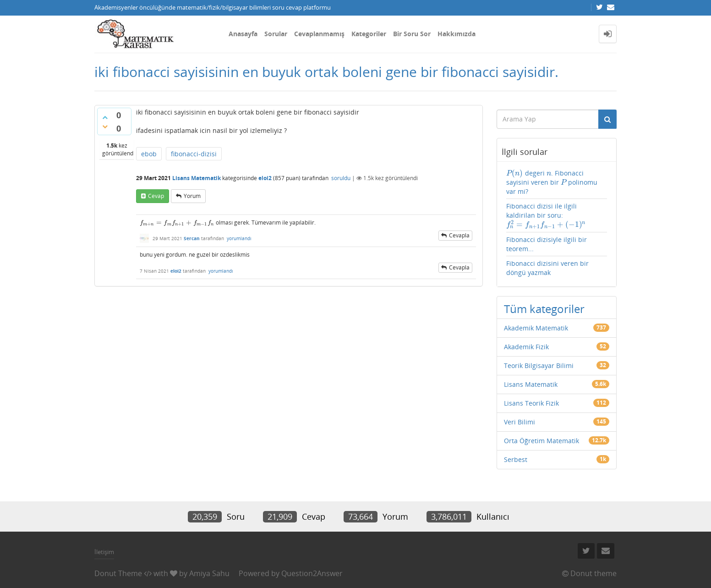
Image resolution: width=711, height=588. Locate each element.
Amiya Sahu (209, 573)
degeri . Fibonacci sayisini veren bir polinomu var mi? (552, 182)
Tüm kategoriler (544, 309)
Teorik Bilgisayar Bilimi (539, 365)
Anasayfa (243, 34)
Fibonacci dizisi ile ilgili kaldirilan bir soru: (546, 215)
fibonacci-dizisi (194, 154)
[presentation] (177, 223)
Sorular (276, 34)
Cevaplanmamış (319, 34)
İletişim (104, 552)
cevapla (459, 235)
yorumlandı (239, 238)
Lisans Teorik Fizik (531, 403)
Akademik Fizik (526, 347)
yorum (192, 196)
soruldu (341, 178)
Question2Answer (312, 573)
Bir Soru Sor (412, 34)
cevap (156, 196)
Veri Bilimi (520, 422)
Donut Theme (118, 573)
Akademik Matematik (536, 328)
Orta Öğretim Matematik (541, 441)
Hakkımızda (457, 34)
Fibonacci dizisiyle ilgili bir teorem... (547, 244)
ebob (149, 154)
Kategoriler (369, 34)
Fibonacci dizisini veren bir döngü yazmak (547, 268)
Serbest (516, 459)
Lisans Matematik (197, 178)
